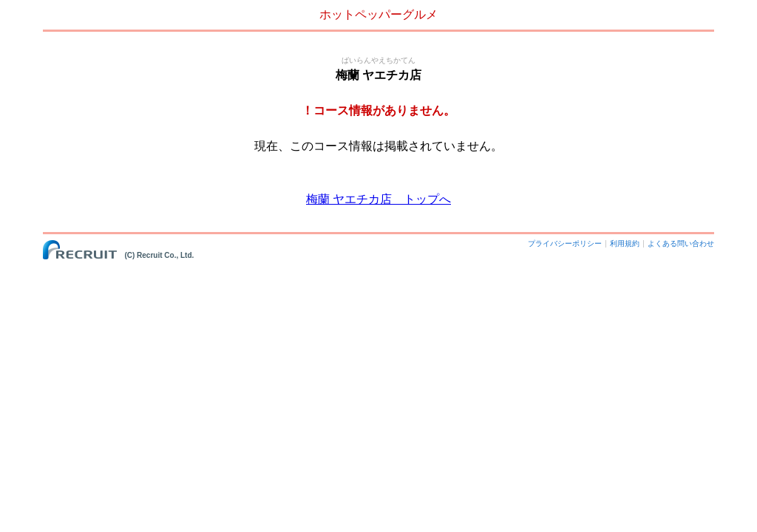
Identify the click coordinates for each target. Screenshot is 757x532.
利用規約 (625, 243)
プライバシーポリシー (565, 243)
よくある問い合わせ (681, 243)
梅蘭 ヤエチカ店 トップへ (378, 199)
